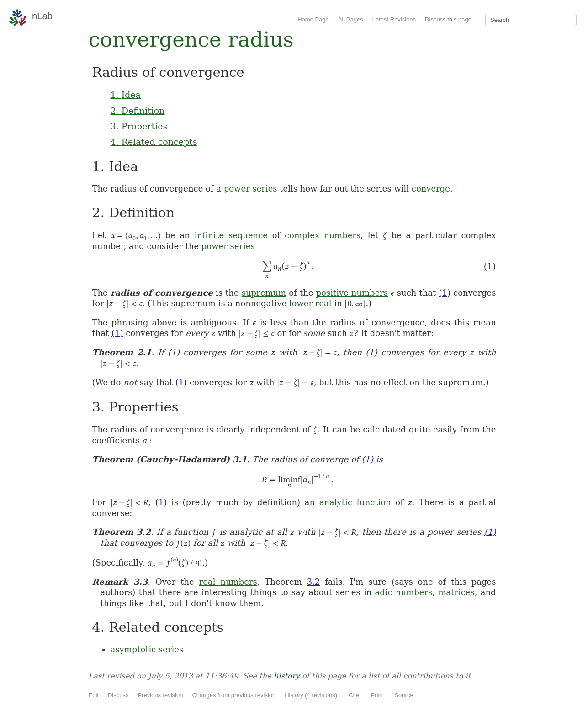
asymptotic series (147, 649)
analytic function (355, 502)
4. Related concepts (154, 142)
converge (431, 189)
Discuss (118, 695)
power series (251, 189)
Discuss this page (448, 19)
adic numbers (404, 592)
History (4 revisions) (311, 695)
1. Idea (126, 95)
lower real (310, 303)
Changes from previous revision (234, 695)
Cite (354, 695)
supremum (264, 293)
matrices (456, 592)
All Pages (351, 19)
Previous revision (160, 695)
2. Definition (138, 111)
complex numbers (323, 235)
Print (377, 695)
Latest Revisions (394, 19)
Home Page (313, 19)
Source (404, 695)
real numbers (228, 582)
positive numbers (352, 293)
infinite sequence (231, 235)
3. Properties (139, 126)
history (287, 676)
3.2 (314, 582)
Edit (94, 695)
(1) (445, 293)
